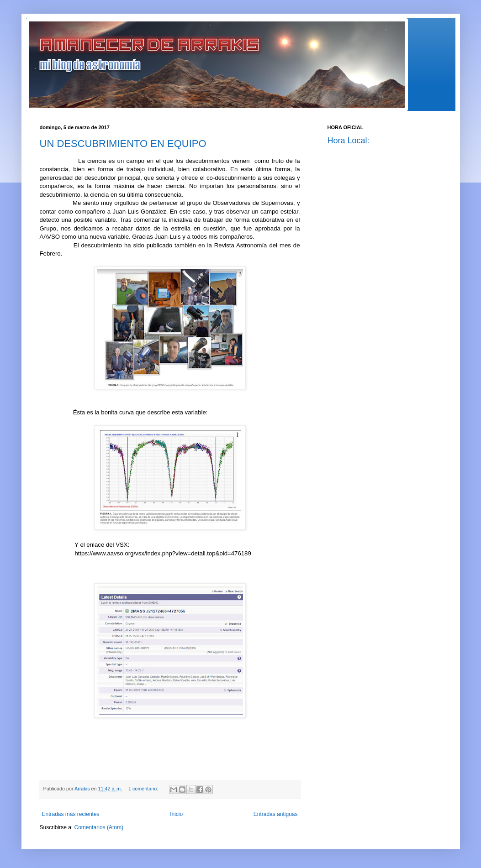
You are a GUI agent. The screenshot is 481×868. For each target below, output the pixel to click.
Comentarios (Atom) (99, 827)
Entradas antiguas (276, 814)
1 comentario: (144, 789)
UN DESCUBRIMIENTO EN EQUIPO (123, 144)
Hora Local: (349, 141)
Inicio (176, 814)
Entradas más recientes (71, 814)
